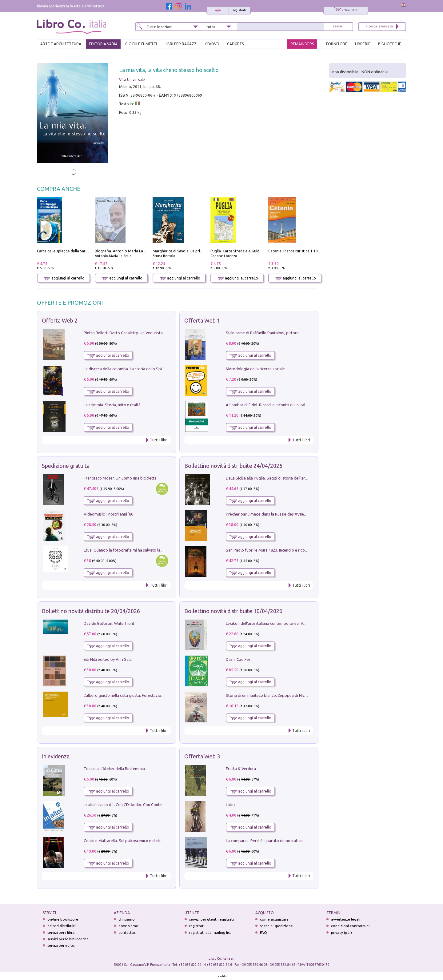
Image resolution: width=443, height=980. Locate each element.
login (218, 10)
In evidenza (56, 756)
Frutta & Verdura (241, 769)
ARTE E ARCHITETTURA (61, 44)
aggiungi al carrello (64, 278)
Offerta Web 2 (60, 320)
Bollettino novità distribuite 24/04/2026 (233, 466)
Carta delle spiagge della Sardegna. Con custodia (79, 251)
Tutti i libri (159, 440)
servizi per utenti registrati (212, 919)
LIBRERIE (363, 44)
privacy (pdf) (341, 932)
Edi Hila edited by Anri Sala (108, 659)
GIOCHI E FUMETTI (141, 44)
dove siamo (128, 926)
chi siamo (127, 919)
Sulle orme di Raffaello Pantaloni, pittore (262, 333)
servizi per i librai (61, 932)
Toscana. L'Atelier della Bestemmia (114, 769)
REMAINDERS (302, 44)
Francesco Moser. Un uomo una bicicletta (120, 478)
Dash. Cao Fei (238, 659)
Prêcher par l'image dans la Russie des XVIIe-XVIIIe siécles (277, 514)
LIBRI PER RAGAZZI (181, 44)
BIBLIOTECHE (390, 44)
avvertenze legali (346, 919)
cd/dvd (212, 44)
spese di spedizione (276, 926)
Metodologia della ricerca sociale (255, 369)
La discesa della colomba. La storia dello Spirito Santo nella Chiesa (143, 369)
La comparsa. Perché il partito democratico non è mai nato (278, 841)
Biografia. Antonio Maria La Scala (124, 251)
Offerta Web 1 (202, 320)
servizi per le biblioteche (68, 939)
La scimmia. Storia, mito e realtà (112, 405)
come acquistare (274, 919)
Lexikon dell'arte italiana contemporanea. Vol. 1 (268, 623)
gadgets (235, 44)
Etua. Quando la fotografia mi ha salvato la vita (126, 550)
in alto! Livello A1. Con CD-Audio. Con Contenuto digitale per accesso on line (152, 805)
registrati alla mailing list (210, 932)
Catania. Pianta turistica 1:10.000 (297, 251)
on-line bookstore (63, 919)
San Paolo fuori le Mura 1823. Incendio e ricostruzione (274, 550)
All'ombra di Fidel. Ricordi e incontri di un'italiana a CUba (276, 405)
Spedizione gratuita (66, 466)
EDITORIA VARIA (103, 44)
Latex (231, 805)
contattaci (128, 932)
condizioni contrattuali (351, 926)
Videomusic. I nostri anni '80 (108, 514)
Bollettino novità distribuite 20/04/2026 (91, 611)
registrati (239, 10)
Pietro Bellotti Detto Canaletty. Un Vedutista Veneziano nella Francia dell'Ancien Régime (162, 333)
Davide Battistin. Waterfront (109, 623)
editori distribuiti (62, 926)
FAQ (263, 932)
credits (222, 976)
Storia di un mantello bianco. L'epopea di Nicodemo (272, 695)
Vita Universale (132, 80)
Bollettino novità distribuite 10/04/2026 (233, 611)
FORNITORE (337, 44)
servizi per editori (62, 945)
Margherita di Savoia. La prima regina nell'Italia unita (198, 251)
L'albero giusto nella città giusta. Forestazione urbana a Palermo (141, 695)
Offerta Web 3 (202, 756)
